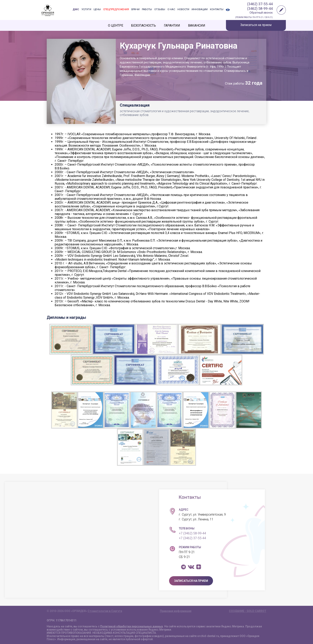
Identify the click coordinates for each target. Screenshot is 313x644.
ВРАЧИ (135, 9)
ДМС (76, 9)
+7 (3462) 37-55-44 (192, 538)
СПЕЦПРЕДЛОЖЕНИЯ (116, 9)
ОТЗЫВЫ (160, 9)
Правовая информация (176, 611)
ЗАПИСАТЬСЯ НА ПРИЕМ (191, 581)
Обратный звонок (261, 13)
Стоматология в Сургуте (105, 611)
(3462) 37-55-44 (260, 4)
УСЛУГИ (86, 9)
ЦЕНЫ (97, 9)
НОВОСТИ (183, 9)
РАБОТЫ (147, 9)
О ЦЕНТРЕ (116, 25)
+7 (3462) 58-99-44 (192, 533)
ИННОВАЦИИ (200, 9)
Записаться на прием (256, 25)
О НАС (171, 9)
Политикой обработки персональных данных (132, 626)
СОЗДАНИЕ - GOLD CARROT (248, 611)
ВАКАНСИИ (197, 25)
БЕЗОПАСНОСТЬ (144, 25)
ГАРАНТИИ (172, 25)
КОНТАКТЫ (217, 9)
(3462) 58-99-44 (260, 8)
